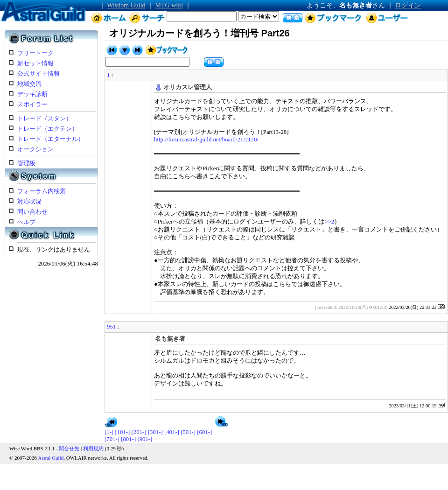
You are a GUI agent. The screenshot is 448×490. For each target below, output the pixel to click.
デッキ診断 (32, 94)
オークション (35, 149)
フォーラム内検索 (42, 191)
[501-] (188, 432)
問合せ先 (69, 448)
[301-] (155, 432)
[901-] (145, 439)
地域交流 (29, 84)
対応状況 (29, 202)
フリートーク (35, 53)
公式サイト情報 (38, 74)
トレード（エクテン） (48, 129)
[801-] (128, 439)
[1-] (109, 432)
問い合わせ (32, 212)
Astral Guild (51, 458)
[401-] (172, 432)
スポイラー (32, 105)
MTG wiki (169, 5)
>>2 (329, 222)
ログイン (408, 5)
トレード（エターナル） (51, 139)
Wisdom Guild (126, 5)
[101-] (122, 432)
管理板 (26, 163)
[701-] (112, 439)
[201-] (139, 432)
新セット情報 (35, 63)
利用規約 (93, 448)
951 (111, 327)
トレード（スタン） (45, 119)
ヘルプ (26, 222)
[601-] (204, 432)
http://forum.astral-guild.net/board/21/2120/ (206, 140)
